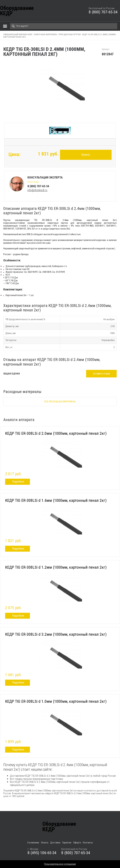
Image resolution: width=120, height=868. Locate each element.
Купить (86, 155)
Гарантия (67, 843)
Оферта (77, 843)
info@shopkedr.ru (37, 190)
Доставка (55, 843)
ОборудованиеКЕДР (17, 11)
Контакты (88, 843)
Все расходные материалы (60, 402)
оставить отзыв (101, 374)
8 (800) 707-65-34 (103, 12)
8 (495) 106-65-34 (42, 853)
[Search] (64, 26)
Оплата (45, 843)
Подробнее (18, 482)
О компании (33, 843)
